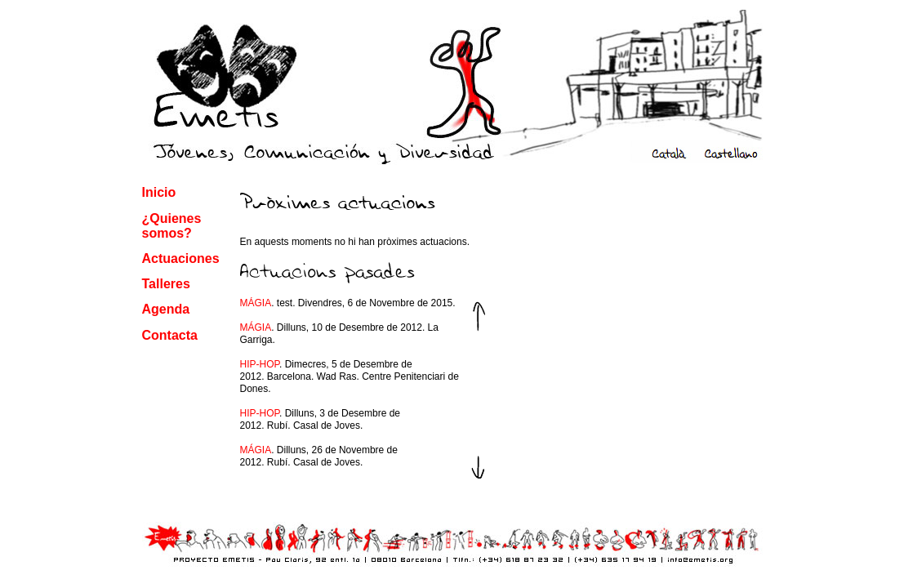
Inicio (159, 192)
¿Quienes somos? (172, 226)
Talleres (166, 284)
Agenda (166, 309)
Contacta (170, 335)
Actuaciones (181, 258)
